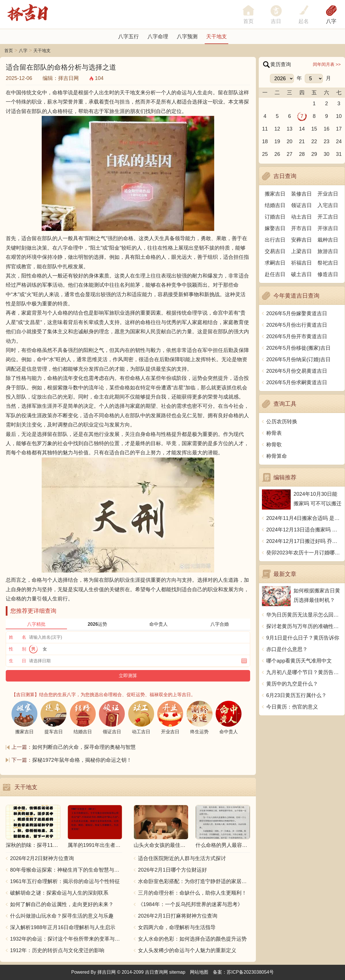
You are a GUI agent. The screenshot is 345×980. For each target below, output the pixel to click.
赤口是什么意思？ (287, 649)
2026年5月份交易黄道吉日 (297, 371)
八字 (331, 21)
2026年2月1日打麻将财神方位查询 (178, 916)
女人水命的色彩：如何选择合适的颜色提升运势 (192, 939)
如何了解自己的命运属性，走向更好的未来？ (62, 904)
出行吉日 (275, 240)
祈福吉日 (302, 263)
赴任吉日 (275, 274)
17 (339, 129)
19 (277, 141)
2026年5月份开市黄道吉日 (297, 336)
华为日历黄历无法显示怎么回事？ (304, 615)
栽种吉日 (328, 240)
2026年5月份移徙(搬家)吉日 (298, 348)
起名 (304, 21)
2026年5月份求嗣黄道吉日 (297, 382)
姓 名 (18, 637)
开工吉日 (328, 217)
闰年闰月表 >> (327, 64)
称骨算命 (277, 456)
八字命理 (158, 37)
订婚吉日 (275, 217)
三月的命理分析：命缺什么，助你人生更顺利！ (192, 893)
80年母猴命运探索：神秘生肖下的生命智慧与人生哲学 (66, 870)
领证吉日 (302, 205)
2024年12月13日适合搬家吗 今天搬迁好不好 (304, 530)
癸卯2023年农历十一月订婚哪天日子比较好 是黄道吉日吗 (304, 553)
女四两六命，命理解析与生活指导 (177, 927)
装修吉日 (302, 194)
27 (290, 154)
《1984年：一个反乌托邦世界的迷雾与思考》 (190, 904)
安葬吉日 (302, 240)
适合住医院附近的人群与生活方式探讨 (182, 858)
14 (302, 129)
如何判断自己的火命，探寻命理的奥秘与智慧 (84, 747)
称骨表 (274, 433)
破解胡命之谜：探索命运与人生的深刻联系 (59, 893)
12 (277, 129)
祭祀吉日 (328, 263)
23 (327, 141)
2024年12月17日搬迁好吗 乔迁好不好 (304, 541)
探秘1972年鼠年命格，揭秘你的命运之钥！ (82, 760)
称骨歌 (274, 445)
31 (339, 154)
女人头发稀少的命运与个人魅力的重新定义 (187, 950)
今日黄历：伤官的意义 (292, 707)
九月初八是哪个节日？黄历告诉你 (304, 672)
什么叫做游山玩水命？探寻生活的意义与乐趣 (62, 916)
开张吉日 (328, 228)
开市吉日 (302, 228)
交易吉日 (275, 251)
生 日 (18, 661)
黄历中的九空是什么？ (292, 684)
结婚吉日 (275, 205)
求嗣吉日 (275, 263)
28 (302, 154)
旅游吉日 (328, 251)
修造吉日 (328, 274)
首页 (9, 50)
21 (302, 141)
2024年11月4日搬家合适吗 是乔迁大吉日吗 (304, 518)
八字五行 (129, 37)
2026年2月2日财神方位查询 (42, 858)
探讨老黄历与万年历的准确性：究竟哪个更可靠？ (304, 626)
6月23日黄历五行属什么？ (296, 695)
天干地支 (216, 37)
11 (265, 129)
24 (339, 141)
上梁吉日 (302, 251)
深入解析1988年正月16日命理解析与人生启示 (63, 927)
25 (265, 154)
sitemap (177, 972)
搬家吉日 (275, 194)
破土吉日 (302, 274)
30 (327, 154)
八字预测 (187, 37)
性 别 (18, 649)
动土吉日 (302, 217)
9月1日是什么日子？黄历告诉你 (303, 638)
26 (277, 154)
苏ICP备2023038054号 (250, 972)
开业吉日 (328, 194)
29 (314, 154)
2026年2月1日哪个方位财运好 (172, 870)
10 (339, 116)
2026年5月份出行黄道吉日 (297, 325)
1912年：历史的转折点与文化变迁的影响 (57, 950)
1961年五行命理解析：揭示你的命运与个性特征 (65, 881)
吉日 (276, 21)
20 (290, 141)
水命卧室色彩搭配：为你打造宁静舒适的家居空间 (194, 881)
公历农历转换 (282, 422)
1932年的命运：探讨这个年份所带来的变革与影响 (66, 939)
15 (314, 129)
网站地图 (199, 972)
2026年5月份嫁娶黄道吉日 (297, 313)
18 (265, 141)
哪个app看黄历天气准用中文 (299, 661)
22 (314, 141)
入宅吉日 (328, 205)
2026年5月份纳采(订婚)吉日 (298, 359)
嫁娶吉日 (275, 228)
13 (290, 129)
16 (327, 129)
